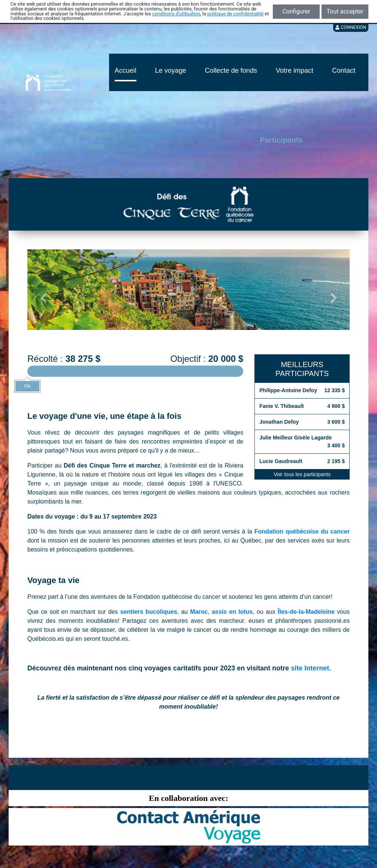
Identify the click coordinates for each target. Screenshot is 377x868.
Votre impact (295, 70)
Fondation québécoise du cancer (302, 531)
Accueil (126, 70)
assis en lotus (232, 612)
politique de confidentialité (235, 14)
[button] (43, 298)
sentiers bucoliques (149, 612)
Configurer (296, 11)
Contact (344, 70)
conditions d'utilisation (176, 14)
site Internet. (311, 668)
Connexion (351, 27)
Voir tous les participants (302, 474)
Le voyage (171, 70)
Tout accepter (345, 11)
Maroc (199, 612)
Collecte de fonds (231, 70)
